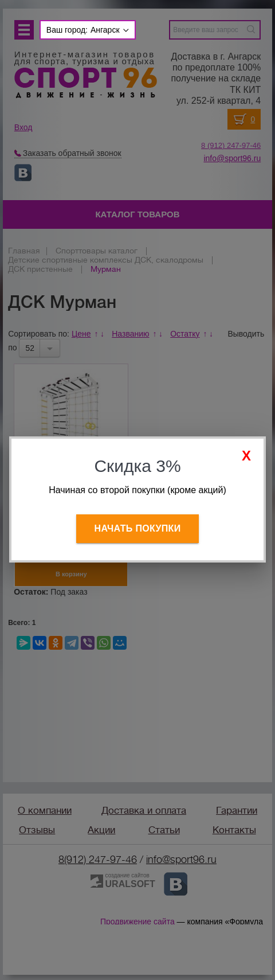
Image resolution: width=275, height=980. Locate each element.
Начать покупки (138, 528)
